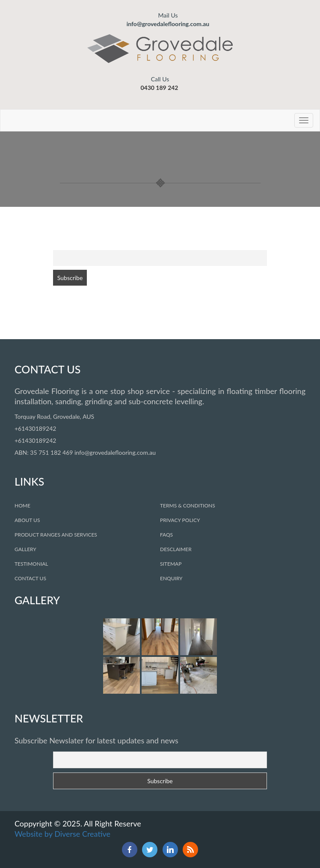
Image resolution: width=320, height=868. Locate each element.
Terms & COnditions (188, 506)
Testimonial (31, 564)
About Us (27, 520)
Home (22, 506)
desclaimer (176, 549)
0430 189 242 (159, 88)
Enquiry (171, 578)
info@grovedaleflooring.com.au (168, 19)
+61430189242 (35, 428)
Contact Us (30, 578)
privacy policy (180, 520)
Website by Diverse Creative (62, 834)
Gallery (25, 549)
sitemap (171, 564)
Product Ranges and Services (56, 535)
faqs (166, 535)
